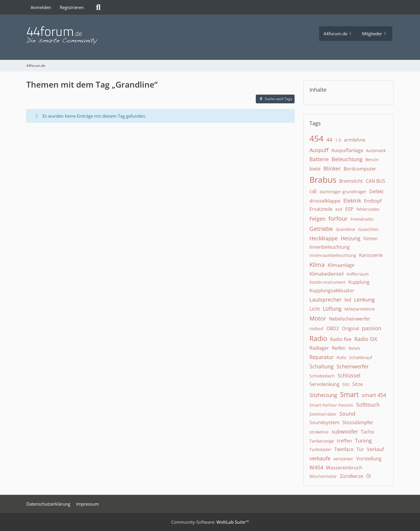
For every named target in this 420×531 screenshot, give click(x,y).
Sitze (358, 384)
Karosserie (371, 255)
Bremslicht (351, 181)
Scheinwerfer (353, 366)
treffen (344, 441)
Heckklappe (324, 238)
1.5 (338, 140)
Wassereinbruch (344, 468)
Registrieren (72, 7)
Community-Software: (210, 522)
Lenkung (364, 300)
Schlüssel (349, 375)
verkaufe (320, 458)
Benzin (372, 160)
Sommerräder (323, 414)
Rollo (341, 357)
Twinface (344, 449)
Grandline (345, 229)
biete (315, 169)
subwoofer (345, 431)
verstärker (343, 459)
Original (350, 328)
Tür (360, 449)
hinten (371, 238)
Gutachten (368, 229)
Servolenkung (324, 384)
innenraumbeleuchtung (333, 255)
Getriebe (321, 229)
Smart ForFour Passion (331, 405)
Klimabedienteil (327, 274)
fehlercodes (368, 209)
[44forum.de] (173, 36)
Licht (315, 309)
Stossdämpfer (358, 422)
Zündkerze (351, 476)
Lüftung (332, 309)
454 (316, 138)
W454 (316, 467)
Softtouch (368, 405)
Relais (354, 348)
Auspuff (319, 150)
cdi (313, 191)
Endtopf (373, 201)
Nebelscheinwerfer (350, 319)
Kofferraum (358, 274)
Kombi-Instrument (327, 282)
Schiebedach (322, 376)
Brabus (323, 180)
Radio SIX (366, 339)
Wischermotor (323, 476)
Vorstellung (369, 459)
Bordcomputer (360, 169)
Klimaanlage (341, 265)
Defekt (376, 191)
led (348, 300)
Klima (317, 265)
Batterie (319, 159)
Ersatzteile (321, 209)
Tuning (363, 441)
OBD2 (333, 328)
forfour (338, 219)
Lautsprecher (325, 300)
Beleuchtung (347, 159)
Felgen (317, 219)
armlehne (355, 140)
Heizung (351, 238)
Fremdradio (362, 219)
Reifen (339, 348)
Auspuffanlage (347, 150)
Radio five (341, 339)
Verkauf (375, 449)
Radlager (319, 348)
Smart (349, 394)
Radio (318, 338)
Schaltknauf (361, 357)
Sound (347, 414)
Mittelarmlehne (360, 309)
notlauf (316, 329)
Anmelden (41, 7)
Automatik (376, 150)
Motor (318, 318)
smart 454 (374, 395)
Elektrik (352, 201)
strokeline (319, 432)
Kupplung (359, 282)
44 (329, 140)
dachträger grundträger (343, 192)
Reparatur (322, 357)
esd (339, 209)
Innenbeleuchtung (330, 247)
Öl (368, 476)
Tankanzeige (322, 441)
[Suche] (98, 7)
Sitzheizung (323, 395)
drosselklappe (325, 201)
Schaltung (322, 366)
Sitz (346, 384)
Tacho (367, 432)
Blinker (332, 168)
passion (372, 328)
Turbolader (320, 449)
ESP (349, 209)
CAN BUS (376, 181)
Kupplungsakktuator (332, 290)
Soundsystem (324, 422)
